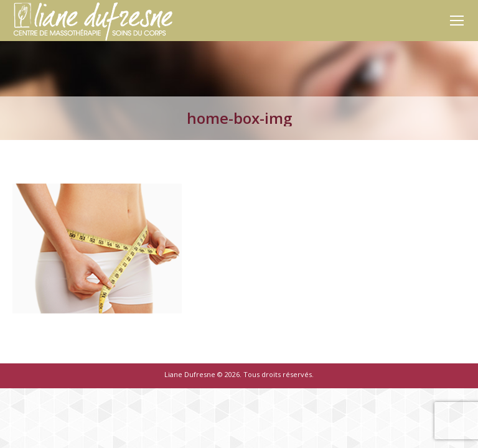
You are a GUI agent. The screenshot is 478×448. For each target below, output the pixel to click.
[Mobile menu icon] (457, 21)
